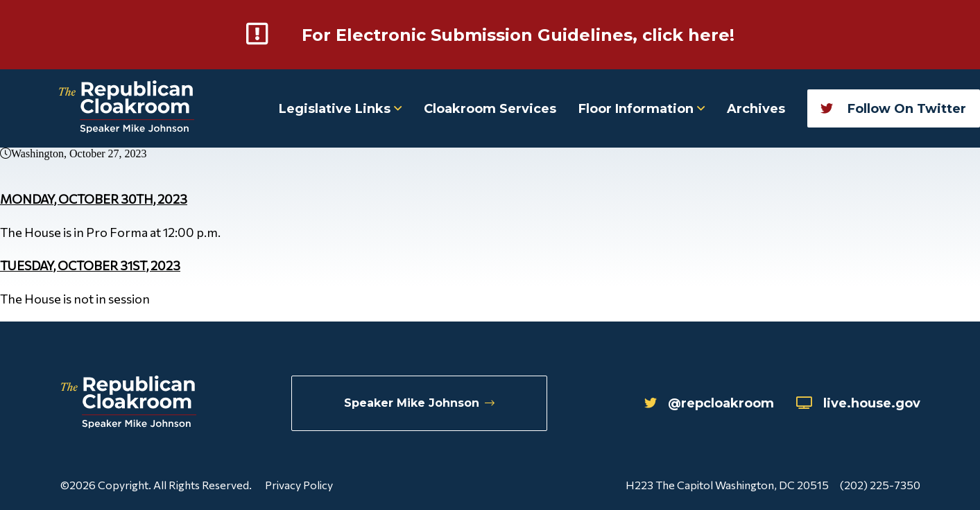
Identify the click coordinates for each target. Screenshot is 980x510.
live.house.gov (858, 403)
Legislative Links (340, 109)
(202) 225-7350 (880, 485)
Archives (756, 109)
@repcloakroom (709, 403)
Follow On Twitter (893, 109)
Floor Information (642, 109)
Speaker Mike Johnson (419, 403)
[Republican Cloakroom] (127, 108)
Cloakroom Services (490, 109)
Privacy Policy (299, 485)
